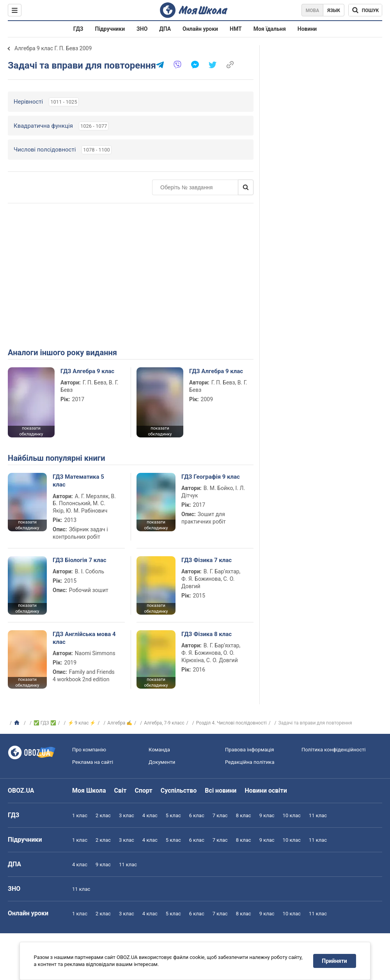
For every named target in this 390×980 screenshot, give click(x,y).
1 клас (80, 815)
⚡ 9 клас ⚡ (82, 723)
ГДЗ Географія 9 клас (211, 477)
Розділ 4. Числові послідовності (231, 723)
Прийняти (335, 961)
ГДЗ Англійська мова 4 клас (84, 638)
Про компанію (89, 750)
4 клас (150, 815)
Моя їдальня (270, 29)
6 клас (197, 815)
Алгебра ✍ (120, 723)
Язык (334, 11)
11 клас (318, 815)
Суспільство (179, 791)
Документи (162, 762)
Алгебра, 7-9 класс (164, 723)
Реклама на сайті (93, 762)
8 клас (244, 815)
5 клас (173, 815)
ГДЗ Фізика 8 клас (207, 634)
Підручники (110, 29)
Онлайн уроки (200, 29)
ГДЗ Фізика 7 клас (207, 560)
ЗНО (142, 29)
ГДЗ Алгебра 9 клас (87, 371)
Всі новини (221, 791)
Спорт (143, 791)
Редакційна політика (250, 762)
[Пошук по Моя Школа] (365, 10)
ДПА (165, 29)
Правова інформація (250, 750)
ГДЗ (78, 29)
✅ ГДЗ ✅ (45, 723)
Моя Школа (89, 791)
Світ (121, 791)
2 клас (103, 815)
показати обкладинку (31, 431)
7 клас (220, 815)
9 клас (267, 815)
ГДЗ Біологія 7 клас (80, 560)
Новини (307, 29)
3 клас (127, 815)
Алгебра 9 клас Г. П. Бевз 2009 (53, 48)
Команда (159, 750)
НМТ (236, 29)
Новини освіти (266, 791)
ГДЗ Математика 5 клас (78, 481)
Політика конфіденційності (333, 750)
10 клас (292, 815)
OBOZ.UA (21, 791)
